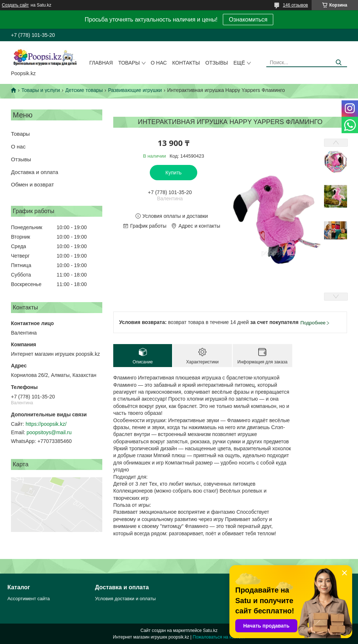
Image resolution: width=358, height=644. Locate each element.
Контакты (186, 63)
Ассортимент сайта (28, 599)
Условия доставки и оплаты (125, 599)
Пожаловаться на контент (219, 637)
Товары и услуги (41, 90)
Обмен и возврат (33, 184)
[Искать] (339, 63)
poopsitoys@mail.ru (49, 432)
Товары (129, 63)
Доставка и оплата (35, 172)
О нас (159, 63)
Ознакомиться (248, 20)
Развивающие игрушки (135, 90)
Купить (174, 173)
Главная (101, 63)
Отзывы (217, 63)
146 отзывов (295, 5)
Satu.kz (210, 630)
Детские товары (84, 90)
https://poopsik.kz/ (46, 424)
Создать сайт (15, 5)
